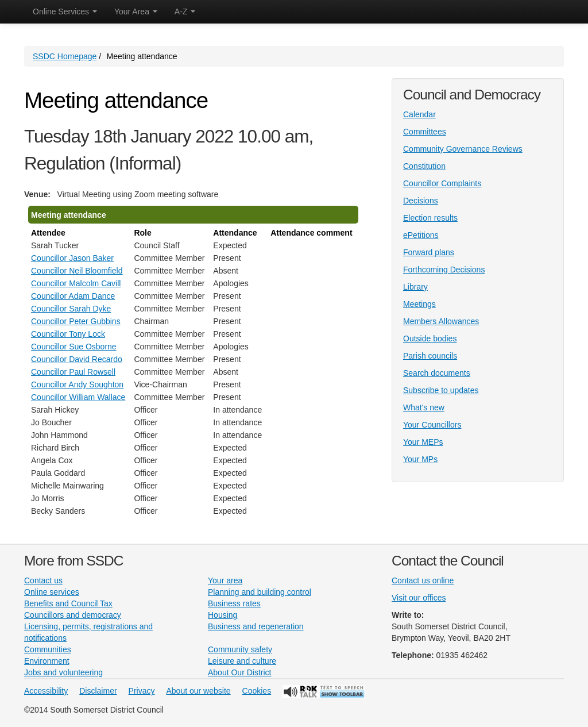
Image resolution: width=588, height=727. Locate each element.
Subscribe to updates (441, 390)
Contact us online (423, 580)
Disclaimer (98, 691)
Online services (52, 592)
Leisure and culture (242, 661)
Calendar (419, 114)
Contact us (43, 580)
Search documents (437, 373)
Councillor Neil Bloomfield (77, 271)
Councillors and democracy (73, 615)
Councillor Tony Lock (68, 334)
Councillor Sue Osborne (74, 347)
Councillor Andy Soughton (77, 384)
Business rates (234, 603)
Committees (425, 132)
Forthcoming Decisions (444, 270)
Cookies (257, 691)
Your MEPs (423, 442)
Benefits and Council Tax (68, 603)
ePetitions (421, 235)
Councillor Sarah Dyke (71, 309)
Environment (47, 661)
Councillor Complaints (442, 183)
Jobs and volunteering (63, 672)
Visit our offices (419, 598)
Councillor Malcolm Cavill (76, 283)
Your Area (136, 11)
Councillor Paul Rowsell (73, 372)
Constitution (424, 166)
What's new (424, 407)
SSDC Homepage (65, 56)
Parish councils (430, 356)
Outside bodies (430, 339)
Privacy (142, 691)
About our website (199, 691)
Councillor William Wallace (78, 397)
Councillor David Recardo (77, 359)
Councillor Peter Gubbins (76, 321)
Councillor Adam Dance (73, 296)
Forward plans (429, 252)
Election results (430, 218)
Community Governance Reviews (463, 149)
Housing (223, 615)
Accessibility (46, 691)
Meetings (419, 304)
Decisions (421, 201)
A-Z (185, 11)
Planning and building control (260, 592)
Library (415, 287)
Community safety (240, 649)
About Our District (239, 672)
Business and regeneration (256, 626)
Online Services (65, 11)
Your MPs (420, 459)
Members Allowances (441, 321)
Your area (225, 580)
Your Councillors (432, 425)
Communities (48, 649)
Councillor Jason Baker (72, 258)
